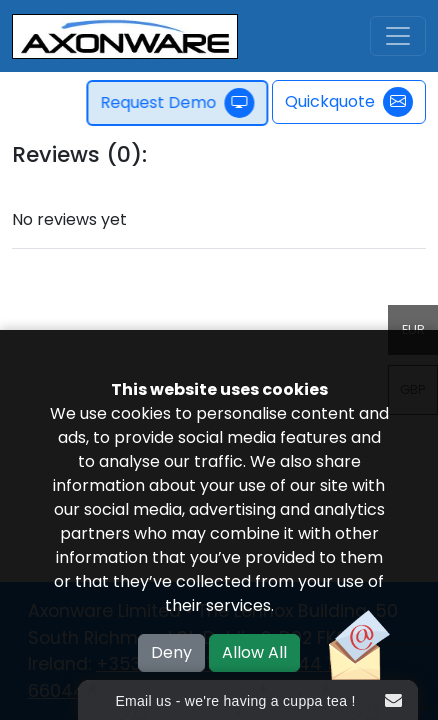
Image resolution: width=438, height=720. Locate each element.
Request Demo (178, 103)
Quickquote (349, 102)
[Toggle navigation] (398, 36)
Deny (171, 652)
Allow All (254, 652)
